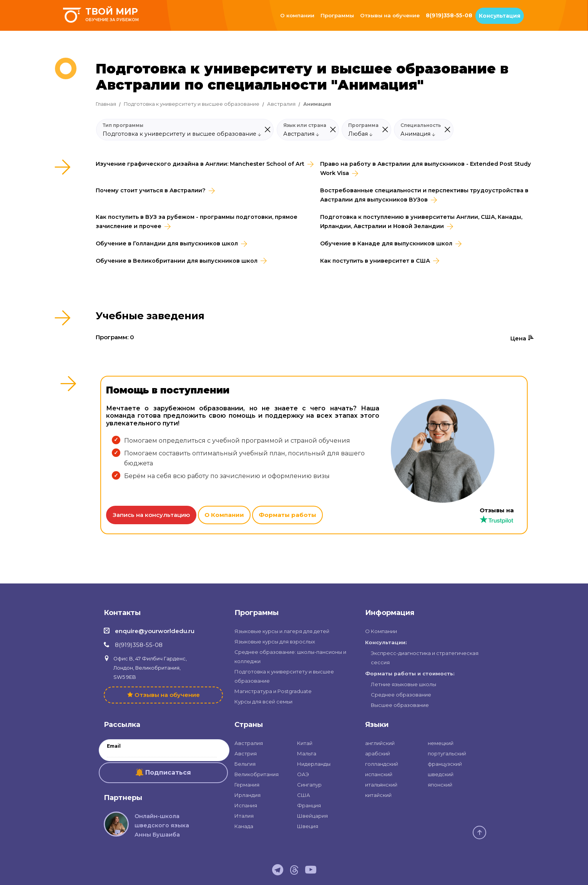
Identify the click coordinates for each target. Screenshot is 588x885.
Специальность (421, 125)
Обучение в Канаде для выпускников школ (386, 243)
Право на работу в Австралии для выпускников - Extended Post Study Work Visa (425, 168)
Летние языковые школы (404, 684)
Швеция (308, 826)
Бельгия (245, 764)
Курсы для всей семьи (263, 702)
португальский (447, 753)
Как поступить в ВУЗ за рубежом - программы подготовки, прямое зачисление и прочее (197, 222)
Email (114, 746)
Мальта (307, 753)
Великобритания (257, 774)
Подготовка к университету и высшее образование (192, 104)
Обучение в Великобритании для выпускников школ (177, 261)
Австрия (246, 753)
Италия (244, 816)
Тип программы (123, 125)
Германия (247, 785)
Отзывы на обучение (390, 15)
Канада (244, 826)
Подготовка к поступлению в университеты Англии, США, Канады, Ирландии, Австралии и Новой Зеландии (421, 222)
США (304, 795)
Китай (305, 743)
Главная (106, 104)
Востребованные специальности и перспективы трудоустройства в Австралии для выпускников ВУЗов (424, 195)
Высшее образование (400, 705)
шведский (441, 774)
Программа (363, 125)
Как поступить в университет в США (375, 261)
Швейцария (312, 816)
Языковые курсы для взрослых (275, 642)
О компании (297, 15)
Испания (246, 805)
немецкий (441, 743)
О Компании (224, 515)
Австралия (281, 104)
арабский (378, 753)
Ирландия (247, 795)
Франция (309, 805)
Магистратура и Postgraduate (273, 691)
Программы (337, 15)
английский (380, 743)
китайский (378, 795)
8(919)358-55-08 (449, 15)
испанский (379, 774)
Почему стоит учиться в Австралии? (151, 190)
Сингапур (309, 785)
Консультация (500, 16)
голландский (382, 764)
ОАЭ (303, 774)
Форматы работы (287, 515)
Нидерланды (314, 764)
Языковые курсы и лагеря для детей (282, 631)
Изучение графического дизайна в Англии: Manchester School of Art (200, 164)
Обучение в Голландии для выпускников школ (167, 243)
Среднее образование (401, 695)
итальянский (381, 785)
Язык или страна (305, 125)
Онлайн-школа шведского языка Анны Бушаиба (162, 825)
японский (440, 785)
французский (445, 764)
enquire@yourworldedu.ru (155, 631)
